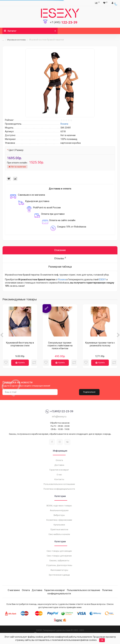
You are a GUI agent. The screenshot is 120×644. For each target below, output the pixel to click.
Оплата (59, 460)
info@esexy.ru (59, 417)
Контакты (59, 479)
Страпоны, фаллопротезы (59, 565)
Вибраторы (59, 515)
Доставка (59, 465)
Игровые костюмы (17, 40)
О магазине (14, 590)
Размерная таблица (60, 267)
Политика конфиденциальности (59, 489)
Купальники (59, 525)
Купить (20, 363)
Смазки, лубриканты (59, 561)
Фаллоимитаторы (59, 570)
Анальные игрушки (59, 510)
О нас (59, 475)
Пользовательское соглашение (59, 484)
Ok (102, 640)
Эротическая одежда (59, 575)
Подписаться (89, 392)
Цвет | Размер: (16, 150)
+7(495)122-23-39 (59, 411)
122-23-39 (64, 22)
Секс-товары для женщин (59, 551)
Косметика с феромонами (59, 520)
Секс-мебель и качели (59, 534)
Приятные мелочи (59, 529)
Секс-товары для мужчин (59, 556)
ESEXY (102, 280)
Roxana (62, 280)
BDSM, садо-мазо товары (59, 506)
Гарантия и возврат (59, 470)
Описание (60, 250)
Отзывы (60, 258)
